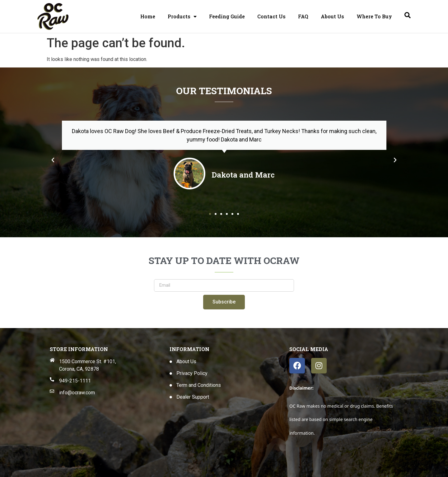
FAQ (303, 16)
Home (148, 16)
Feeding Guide (227, 16)
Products (182, 16)
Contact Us (271, 16)
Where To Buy (374, 16)
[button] (53, 160)
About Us (332, 16)
